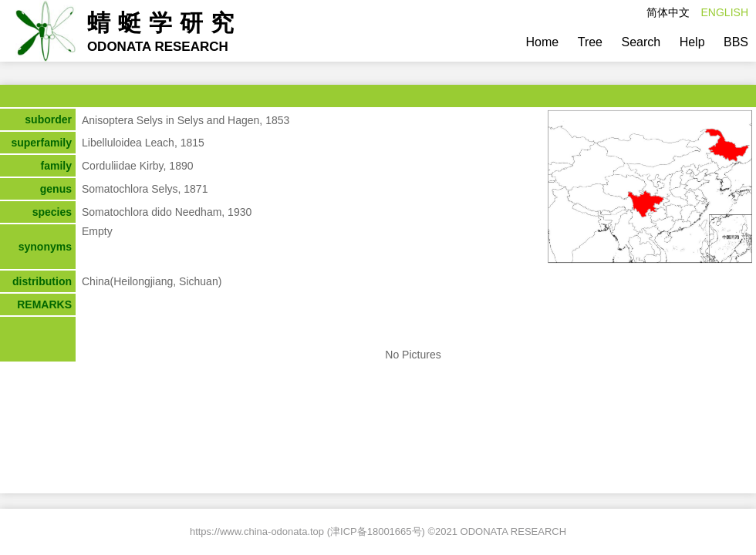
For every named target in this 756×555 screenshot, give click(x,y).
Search (641, 42)
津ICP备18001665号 (376, 531)
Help (692, 42)
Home (543, 42)
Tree (590, 42)
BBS (736, 42)
